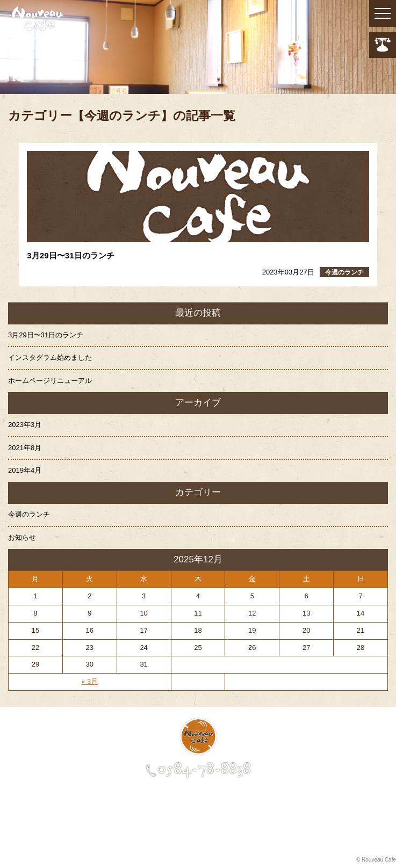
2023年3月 (25, 425)
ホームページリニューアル (50, 381)
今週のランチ (29, 514)
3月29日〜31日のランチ (46, 335)
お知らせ (22, 537)
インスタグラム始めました (50, 357)
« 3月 (89, 681)
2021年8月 (25, 448)
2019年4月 (25, 470)
